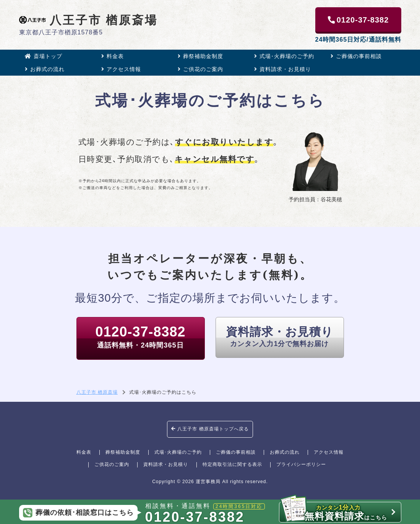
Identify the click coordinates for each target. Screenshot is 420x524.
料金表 (113, 56)
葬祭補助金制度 (200, 56)
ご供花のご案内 (200, 69)
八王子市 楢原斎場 (89, 20)
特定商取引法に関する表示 (232, 464)
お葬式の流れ (45, 69)
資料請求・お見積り (283, 69)
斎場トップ (44, 56)
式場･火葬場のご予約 (284, 56)
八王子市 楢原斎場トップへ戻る (210, 429)
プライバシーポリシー (301, 464)
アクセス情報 (121, 69)
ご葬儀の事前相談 (356, 56)
